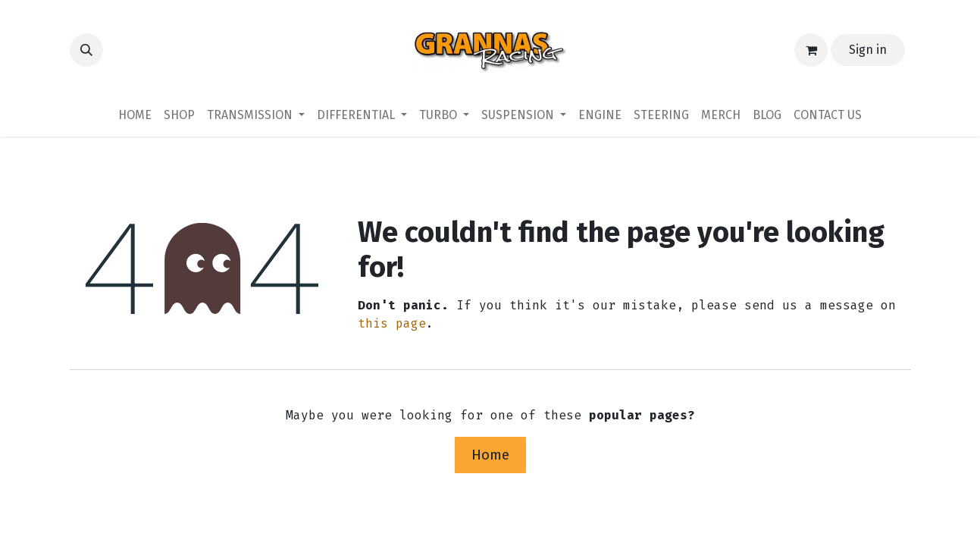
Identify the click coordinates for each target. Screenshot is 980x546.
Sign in (868, 50)
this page (392, 323)
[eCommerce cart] (811, 50)
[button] (86, 50)
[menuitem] (135, 115)
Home (490, 455)
